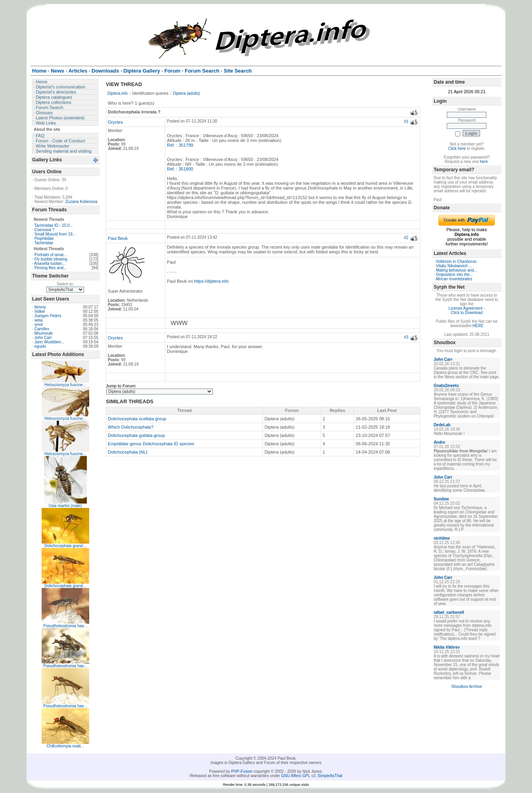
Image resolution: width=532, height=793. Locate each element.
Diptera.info (118, 93)
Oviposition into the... (454, 275)
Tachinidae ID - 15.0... (53, 225)
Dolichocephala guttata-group (136, 435)
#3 (406, 337)
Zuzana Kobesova (81, 202)
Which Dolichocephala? (131, 427)
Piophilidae (44, 238)
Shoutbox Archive (467, 687)
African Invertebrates (454, 279)
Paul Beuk (118, 238)
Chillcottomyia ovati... (65, 746)
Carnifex (42, 329)
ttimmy (40, 307)
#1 (406, 122)
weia (39, 320)
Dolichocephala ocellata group (137, 419)
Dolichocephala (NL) (128, 452)
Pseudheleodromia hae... (65, 626)
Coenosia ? (45, 230)
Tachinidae (44, 243)
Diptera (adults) (186, 93)
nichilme (442, 538)
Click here (457, 148)
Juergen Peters (48, 316)
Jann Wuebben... (49, 342)
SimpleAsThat (330, 776)
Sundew (441, 499)
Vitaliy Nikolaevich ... (454, 266)
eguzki (40, 346)
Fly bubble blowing (51, 259)
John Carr (43, 338)
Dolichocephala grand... (65, 546)
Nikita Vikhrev (447, 647)
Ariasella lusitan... (50, 263)
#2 (406, 238)
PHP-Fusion (242, 771)
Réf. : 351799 (180, 145)
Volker (40, 311)
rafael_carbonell (449, 612)
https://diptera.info (211, 281)
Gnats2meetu (446, 386)
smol (39, 325)
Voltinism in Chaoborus (456, 261)
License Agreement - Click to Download (467, 310)
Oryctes (115, 122)
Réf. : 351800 (180, 169)
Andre (439, 442)
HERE (478, 326)
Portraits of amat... (51, 255)
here (484, 162)
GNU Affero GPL (296, 776)
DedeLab (442, 425)
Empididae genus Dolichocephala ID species (151, 444)
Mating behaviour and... (456, 270)
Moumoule (44, 333)
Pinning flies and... (51, 268)
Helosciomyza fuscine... (65, 385)
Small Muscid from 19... (55, 234)
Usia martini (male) (65, 506)
